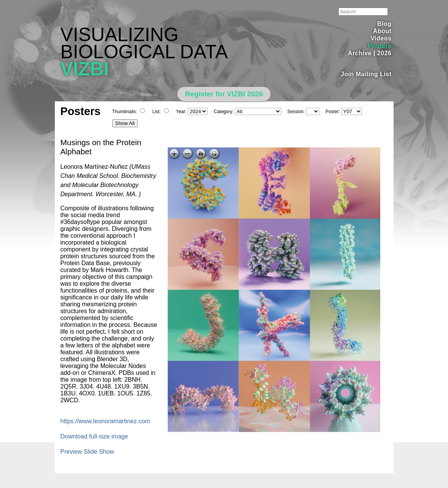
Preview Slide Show (87, 452)
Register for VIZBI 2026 (224, 94)
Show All (125, 123)
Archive (360, 53)
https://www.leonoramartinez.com (105, 421)
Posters (379, 46)
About (382, 31)
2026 (384, 53)
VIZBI (85, 69)
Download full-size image (94, 436)
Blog (384, 24)
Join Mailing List (366, 74)
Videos (381, 38)
